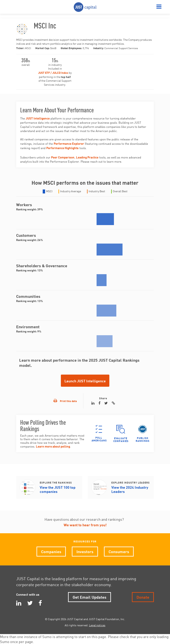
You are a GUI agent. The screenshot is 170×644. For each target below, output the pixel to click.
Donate (143, 597)
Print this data (65, 401)
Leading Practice (87, 157)
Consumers (119, 551)
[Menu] (159, 7)
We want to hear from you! (85, 525)
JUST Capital (85, 7)
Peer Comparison (63, 157)
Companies (51, 551)
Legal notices (97, 625)
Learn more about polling (53, 446)
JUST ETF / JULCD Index (53, 72)
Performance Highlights (62, 148)
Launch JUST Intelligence (85, 381)
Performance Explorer (69, 143)
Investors (85, 551)
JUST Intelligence (38, 118)
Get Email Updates (89, 597)
